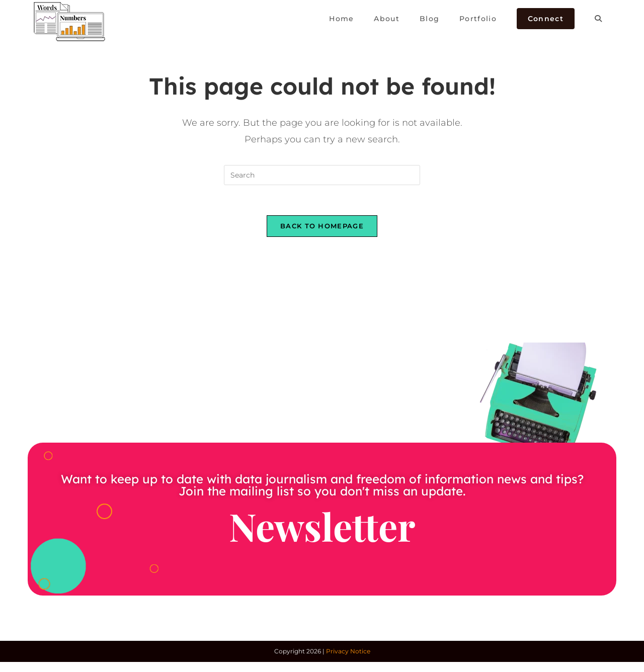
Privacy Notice (348, 651)
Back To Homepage (322, 226)
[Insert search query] (322, 175)
